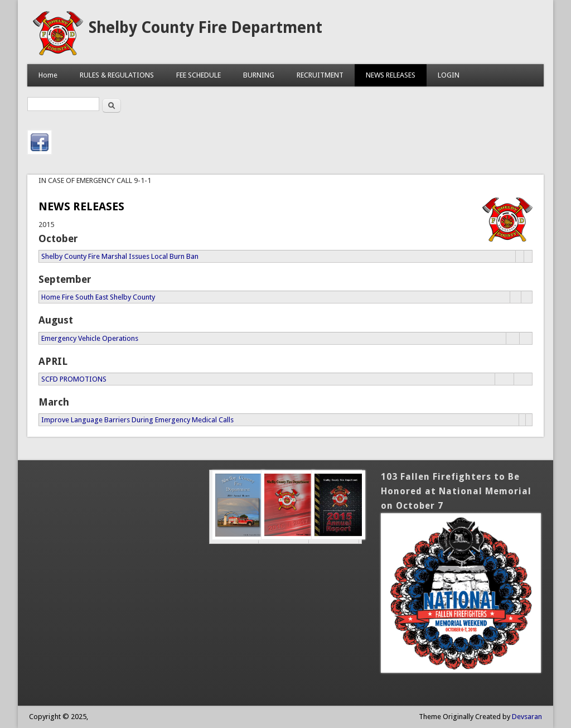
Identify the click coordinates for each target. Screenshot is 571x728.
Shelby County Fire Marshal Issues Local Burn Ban (120, 256)
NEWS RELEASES (391, 75)
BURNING (259, 75)
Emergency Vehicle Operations (90, 338)
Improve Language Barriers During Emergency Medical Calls (137, 420)
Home (48, 75)
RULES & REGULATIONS (117, 75)
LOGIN (449, 75)
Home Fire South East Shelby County (98, 297)
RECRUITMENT (320, 75)
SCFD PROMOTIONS (74, 379)
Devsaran (527, 717)
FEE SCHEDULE (199, 75)
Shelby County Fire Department (205, 28)
